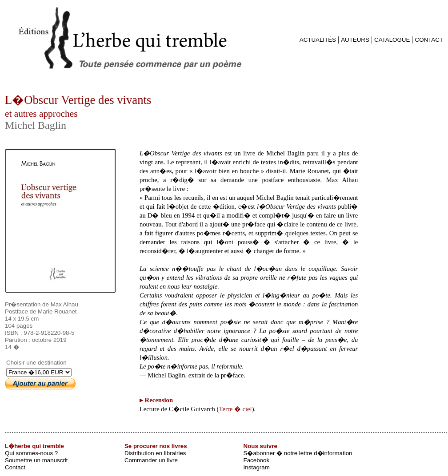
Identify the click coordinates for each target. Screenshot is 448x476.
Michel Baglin (36, 125)
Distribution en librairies (155, 453)
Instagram (257, 467)
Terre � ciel (236, 409)
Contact (15, 467)
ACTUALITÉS (318, 40)
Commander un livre (151, 460)
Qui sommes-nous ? (31, 453)
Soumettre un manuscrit (36, 460)
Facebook (257, 460)
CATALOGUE (392, 40)
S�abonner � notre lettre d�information (298, 453)
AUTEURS (355, 40)
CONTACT (429, 40)
